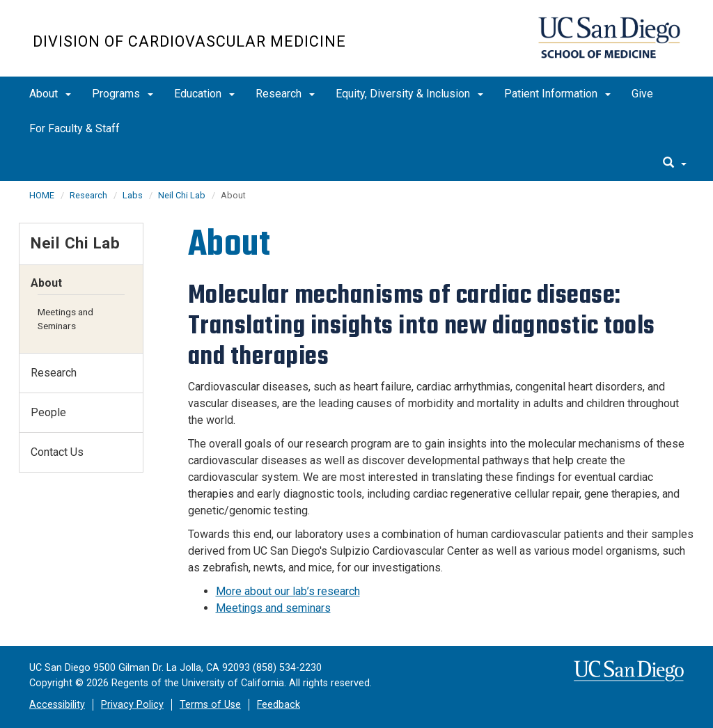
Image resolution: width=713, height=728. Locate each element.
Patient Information (557, 94)
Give (642, 94)
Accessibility (57, 705)
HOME (42, 195)
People (48, 412)
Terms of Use (210, 705)
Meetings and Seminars (65, 319)
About (50, 94)
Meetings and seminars (273, 608)
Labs (133, 195)
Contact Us (57, 452)
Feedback (279, 705)
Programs (123, 94)
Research (285, 94)
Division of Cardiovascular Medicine (189, 41)
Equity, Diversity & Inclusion (409, 94)
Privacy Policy (132, 705)
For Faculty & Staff (75, 128)
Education (204, 94)
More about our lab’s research (288, 591)
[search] (675, 164)
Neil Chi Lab (182, 195)
